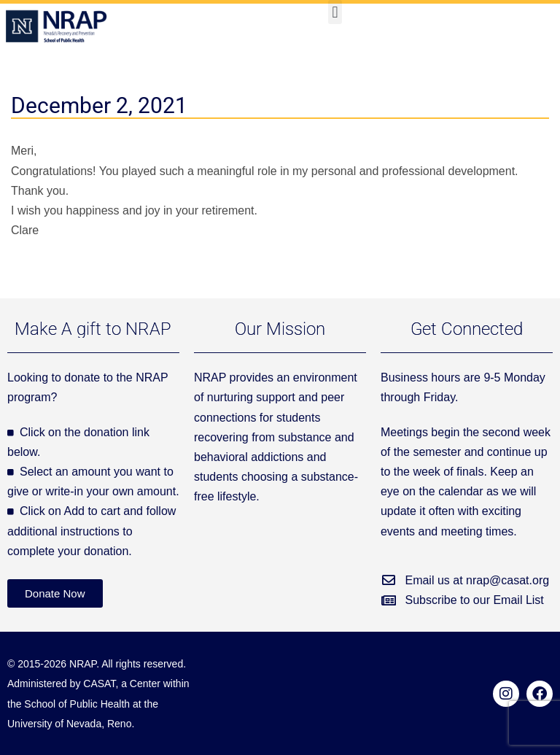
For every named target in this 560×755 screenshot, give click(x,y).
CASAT (99, 684)
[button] (335, 12)
